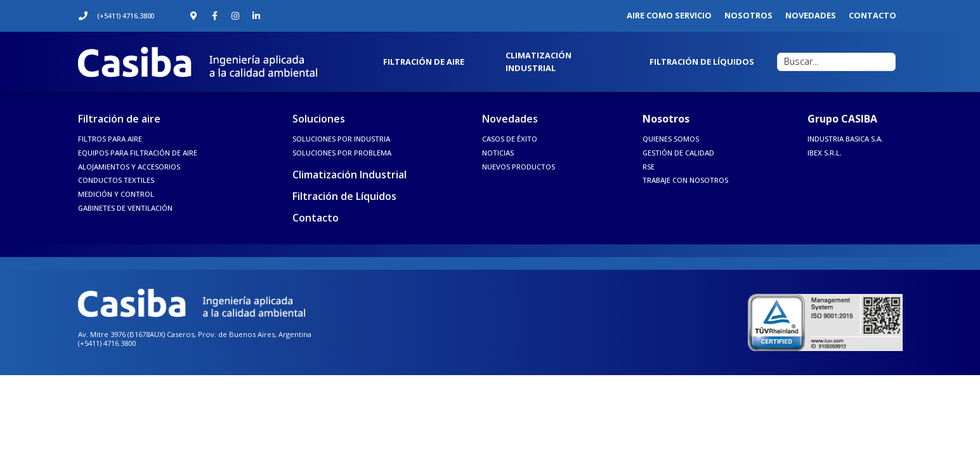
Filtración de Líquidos (344, 196)
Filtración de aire (119, 119)
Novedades (510, 119)
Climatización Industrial (350, 175)
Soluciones (319, 119)
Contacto (316, 218)
